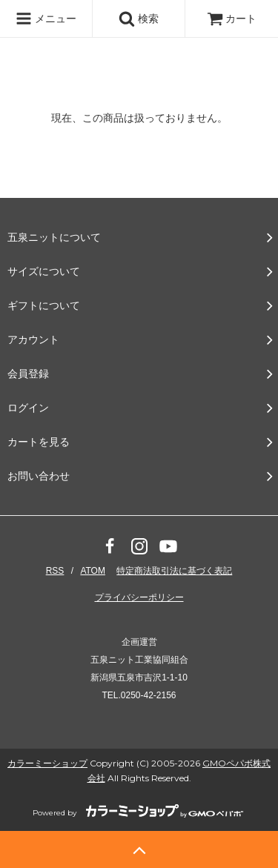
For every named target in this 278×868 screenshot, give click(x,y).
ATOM (93, 571)
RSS (55, 571)
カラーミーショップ (47, 763)
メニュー (46, 19)
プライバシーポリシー (139, 597)
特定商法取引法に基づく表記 (174, 571)
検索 (139, 19)
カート (232, 19)
